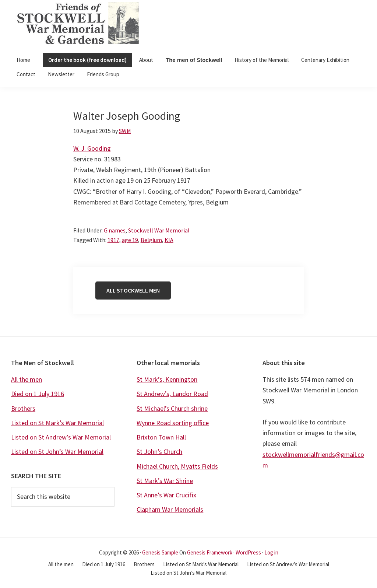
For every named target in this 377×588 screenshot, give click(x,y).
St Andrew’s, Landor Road (172, 394)
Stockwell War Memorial (159, 230)
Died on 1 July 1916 (38, 394)
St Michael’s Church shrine (172, 408)
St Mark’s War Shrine (165, 481)
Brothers (23, 408)
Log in (271, 552)
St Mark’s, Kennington (167, 379)
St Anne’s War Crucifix (166, 495)
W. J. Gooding (92, 148)
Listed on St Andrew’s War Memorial (61, 437)
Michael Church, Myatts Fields (177, 466)
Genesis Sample (160, 552)
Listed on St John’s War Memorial (57, 451)
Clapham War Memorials (170, 509)
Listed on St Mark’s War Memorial (57, 423)
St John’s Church (159, 451)
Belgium (151, 240)
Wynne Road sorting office (173, 423)
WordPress (248, 552)
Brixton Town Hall (161, 437)
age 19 (130, 240)
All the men (27, 379)
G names (115, 230)
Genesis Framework (210, 552)
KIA (169, 240)
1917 (113, 240)
